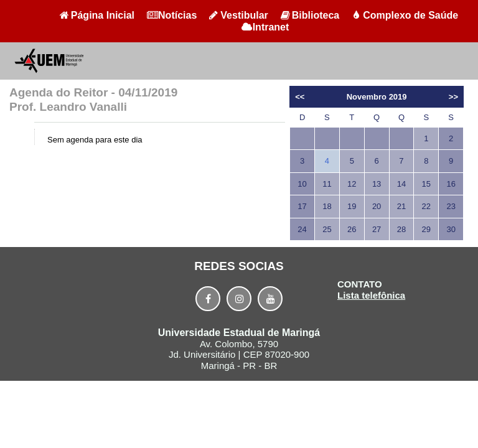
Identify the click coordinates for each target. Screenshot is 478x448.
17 (302, 206)
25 (327, 229)
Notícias (172, 15)
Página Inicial (97, 15)
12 (352, 184)
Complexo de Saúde (405, 15)
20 (377, 206)
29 (426, 229)
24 (302, 229)
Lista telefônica (371, 295)
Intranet (265, 27)
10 (302, 184)
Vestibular (238, 15)
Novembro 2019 (377, 97)
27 (377, 229)
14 (401, 184)
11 (327, 184)
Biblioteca (310, 15)
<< (300, 97)
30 (451, 229)
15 (426, 184)
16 (451, 184)
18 (327, 206)
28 (401, 229)
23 (451, 206)
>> (453, 97)
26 (352, 229)
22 (426, 206)
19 (352, 206)
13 (377, 184)
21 (401, 206)
